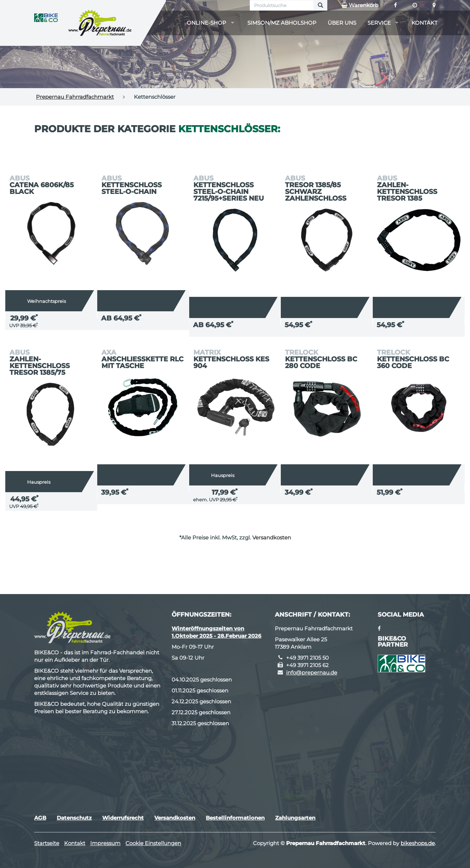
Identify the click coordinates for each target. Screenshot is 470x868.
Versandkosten (272, 537)
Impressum (105, 843)
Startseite (47, 843)
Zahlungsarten (295, 818)
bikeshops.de (418, 843)
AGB (40, 818)
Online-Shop (206, 23)
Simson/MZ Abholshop (282, 23)
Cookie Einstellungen (153, 843)
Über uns (342, 23)
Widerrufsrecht (123, 818)
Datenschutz (74, 818)
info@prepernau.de (312, 673)
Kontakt (425, 23)
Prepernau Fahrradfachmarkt (75, 97)
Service (379, 23)
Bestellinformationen (235, 818)
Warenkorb (360, 5)
